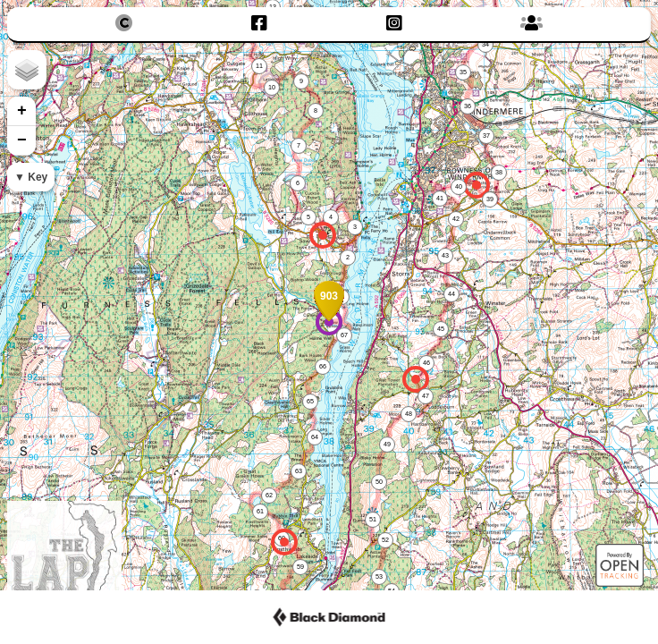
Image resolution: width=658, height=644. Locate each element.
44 (451, 294)
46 (426, 363)
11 (259, 66)
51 (373, 519)
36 (468, 106)
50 (379, 482)
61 (260, 511)
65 (310, 401)
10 (272, 87)
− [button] (22, 140)
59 (300, 567)
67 (344, 335)
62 (269, 495)
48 (409, 414)
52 (385, 540)
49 (387, 444)
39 (490, 199)
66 (323, 366)
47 (426, 396)
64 (315, 437)
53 (379, 576)
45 (441, 329)
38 (499, 172)
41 (440, 198)
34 (485, 44)
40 (459, 186)
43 (445, 255)
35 (463, 72)
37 (486, 136)
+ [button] (22, 111)
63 (299, 471)
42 (456, 219)
